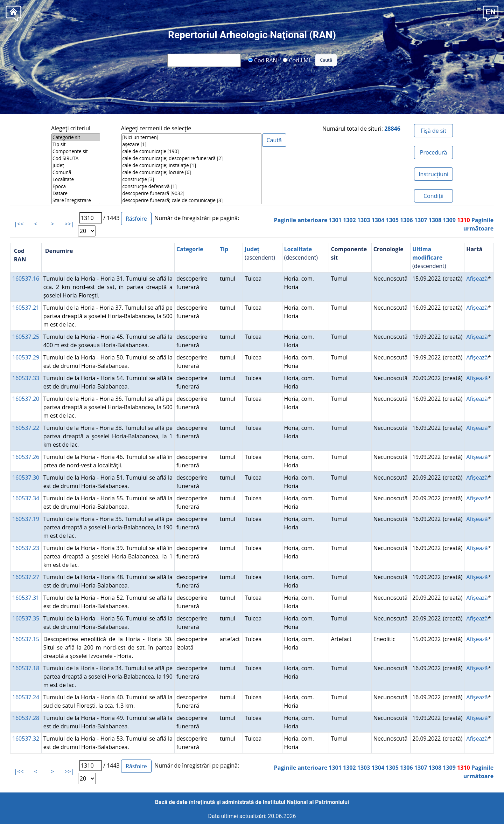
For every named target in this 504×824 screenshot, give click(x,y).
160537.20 (26, 399)
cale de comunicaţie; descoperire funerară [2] (191, 158)
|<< (19, 224)
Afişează (477, 279)
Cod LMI (296, 60)
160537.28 (26, 718)
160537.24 (26, 697)
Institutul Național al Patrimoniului (306, 802)
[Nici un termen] (191, 137)
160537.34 (26, 498)
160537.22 (26, 428)
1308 (435, 220)
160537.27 (26, 577)
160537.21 (26, 308)
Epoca (76, 186)
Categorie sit (76, 137)
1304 (378, 220)
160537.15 (26, 639)
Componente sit (76, 151)
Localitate (76, 179)
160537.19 (26, 519)
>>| (69, 224)
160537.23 (26, 548)
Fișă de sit (433, 131)
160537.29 (26, 357)
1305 (392, 220)
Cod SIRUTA (76, 158)
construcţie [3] (191, 179)
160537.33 (26, 378)
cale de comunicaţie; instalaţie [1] (191, 165)
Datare (76, 193)
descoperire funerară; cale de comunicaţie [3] (191, 200)
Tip (224, 249)
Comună (76, 172)
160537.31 (26, 598)
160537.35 (26, 618)
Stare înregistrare (76, 200)
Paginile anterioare (301, 220)
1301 (335, 220)
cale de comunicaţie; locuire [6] (191, 172)
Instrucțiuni (433, 174)
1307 (421, 220)
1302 (349, 220)
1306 (407, 220)
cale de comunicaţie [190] (191, 151)
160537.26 (26, 457)
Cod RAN (263, 60)
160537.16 (26, 279)
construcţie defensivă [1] (191, 186)
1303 (364, 220)
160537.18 (26, 668)
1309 (449, 220)
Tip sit (76, 144)
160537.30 (26, 478)
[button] (491, 13)
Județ (76, 165)
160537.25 (26, 337)
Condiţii (433, 196)
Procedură (433, 152)
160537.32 (26, 739)
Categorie (190, 249)
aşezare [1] (191, 144)
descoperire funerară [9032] (191, 193)
